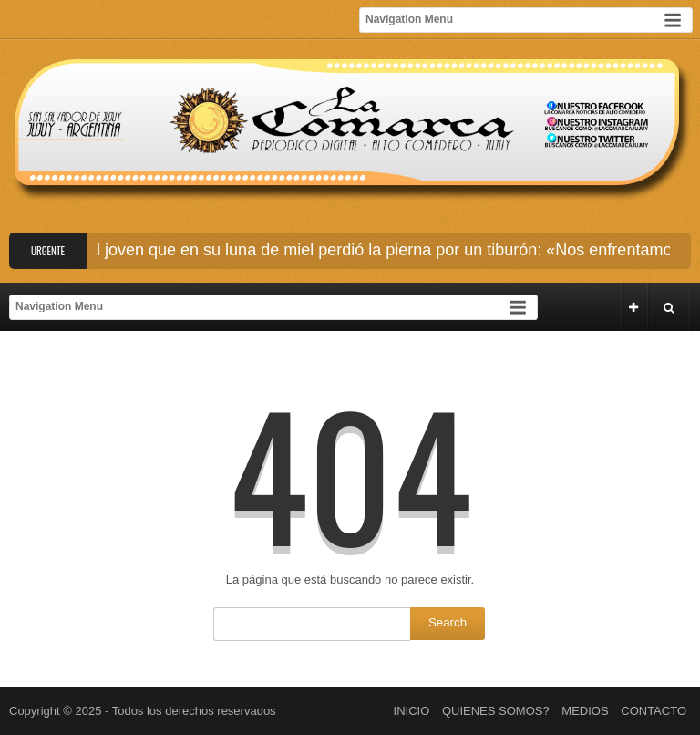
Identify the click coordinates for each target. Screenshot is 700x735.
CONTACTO (654, 711)
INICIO (412, 711)
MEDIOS (585, 711)
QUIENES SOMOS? (496, 711)
